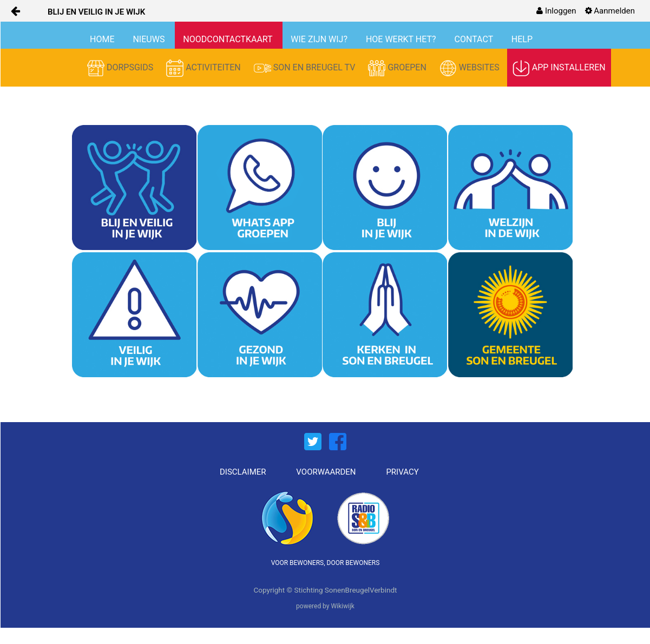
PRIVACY (402, 472)
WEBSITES (471, 68)
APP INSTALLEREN (559, 68)
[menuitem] (556, 11)
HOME (103, 39)
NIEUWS (150, 39)
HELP (522, 39)
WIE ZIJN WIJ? (320, 39)
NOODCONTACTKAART (229, 39)
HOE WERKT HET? (402, 39)
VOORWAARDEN (326, 472)
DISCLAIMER (243, 472)
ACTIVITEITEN (205, 68)
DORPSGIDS (121, 68)
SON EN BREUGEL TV (306, 68)
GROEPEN (398, 68)
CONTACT (475, 39)
